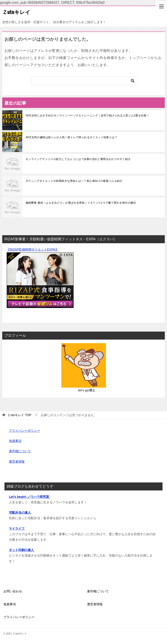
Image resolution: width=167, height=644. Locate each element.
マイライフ (17, 529)
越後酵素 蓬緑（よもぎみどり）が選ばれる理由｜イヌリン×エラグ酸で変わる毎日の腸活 (81, 203)
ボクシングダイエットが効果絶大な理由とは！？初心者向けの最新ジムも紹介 (74, 181)
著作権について (20, 451)
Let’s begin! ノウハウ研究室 (29, 497)
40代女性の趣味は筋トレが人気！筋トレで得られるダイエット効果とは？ (71, 137)
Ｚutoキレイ (16, 12)
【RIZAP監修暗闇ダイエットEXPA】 (33, 249)
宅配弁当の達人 (20, 512)
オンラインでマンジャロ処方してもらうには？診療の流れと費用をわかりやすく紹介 (78, 159)
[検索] (84, 81)
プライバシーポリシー (25, 431)
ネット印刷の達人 (21, 550)
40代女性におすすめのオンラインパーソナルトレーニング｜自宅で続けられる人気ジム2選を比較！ (87, 115)
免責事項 (15, 441)
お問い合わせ (13, 591)
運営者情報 (17, 462)
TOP (19, 415)
